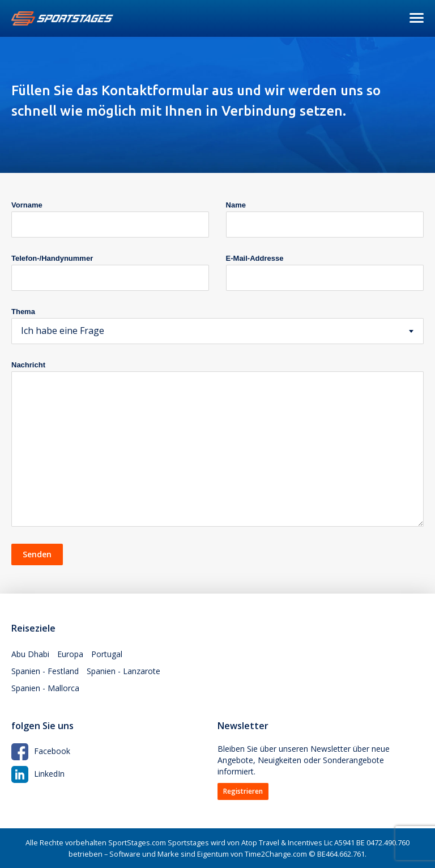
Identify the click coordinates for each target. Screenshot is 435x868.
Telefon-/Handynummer (52, 258)
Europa (70, 654)
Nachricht (28, 365)
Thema (23, 312)
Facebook (41, 751)
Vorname (27, 205)
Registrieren (243, 791)
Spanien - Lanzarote (123, 671)
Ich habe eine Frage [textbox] (63, 331)
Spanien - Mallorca (45, 688)
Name (236, 205)
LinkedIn (38, 774)
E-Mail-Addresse (255, 258)
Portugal (107, 654)
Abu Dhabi (30, 654)
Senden (37, 554)
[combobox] (217, 331)
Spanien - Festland (45, 671)
